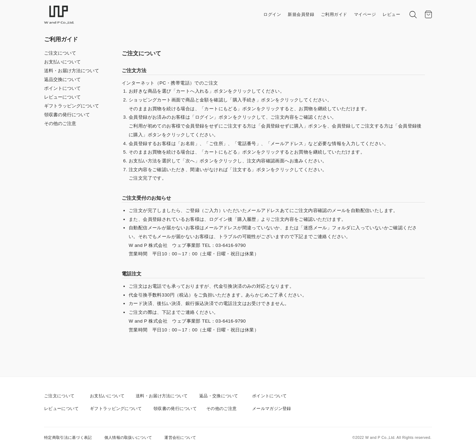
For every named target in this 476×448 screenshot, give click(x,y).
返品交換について (62, 79)
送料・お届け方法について (72, 71)
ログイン (272, 14)
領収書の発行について (67, 115)
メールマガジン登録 (272, 409)
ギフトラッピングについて (72, 106)
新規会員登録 (301, 14)
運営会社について (180, 437)
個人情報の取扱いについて (128, 437)
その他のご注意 (60, 123)
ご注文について (60, 53)
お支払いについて (62, 62)
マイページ (365, 14)
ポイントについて (62, 88)
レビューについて (62, 97)
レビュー (391, 14)
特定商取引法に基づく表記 (68, 437)
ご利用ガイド (334, 14)
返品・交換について (219, 396)
